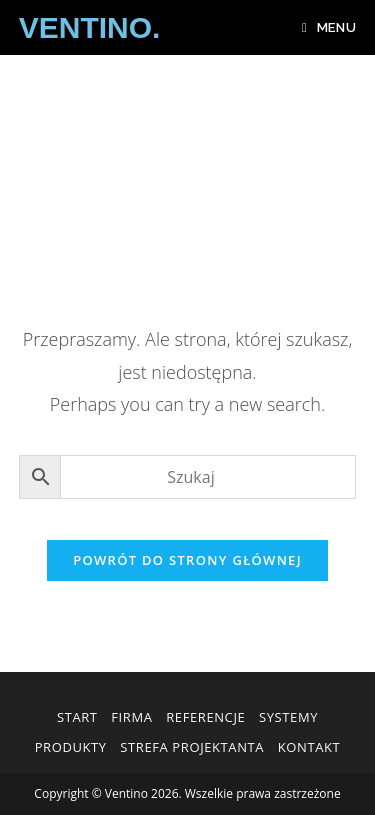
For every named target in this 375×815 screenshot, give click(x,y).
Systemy (288, 717)
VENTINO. (90, 27)
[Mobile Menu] (329, 27)
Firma (131, 717)
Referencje (205, 717)
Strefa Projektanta (192, 747)
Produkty (71, 747)
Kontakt (309, 747)
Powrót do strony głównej (187, 560)
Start (77, 717)
